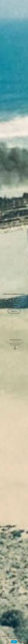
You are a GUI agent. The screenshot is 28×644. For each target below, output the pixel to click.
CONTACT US (14, 311)
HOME (8, 301)
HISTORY (20, 301)
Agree (14, 642)
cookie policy (16, 638)
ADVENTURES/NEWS (14, 306)
